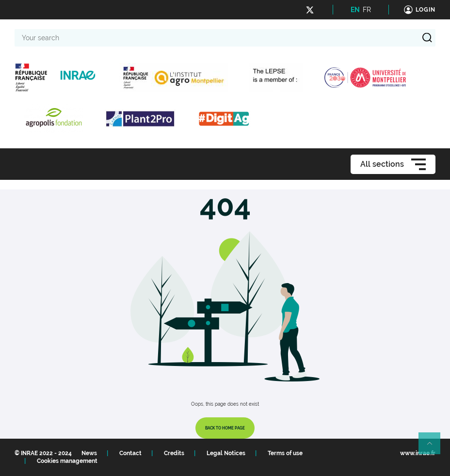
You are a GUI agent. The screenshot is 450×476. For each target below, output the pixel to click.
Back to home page (225, 428)
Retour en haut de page (434, 447)
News (89, 453)
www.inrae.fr (418, 453)
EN (355, 10)
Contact (130, 453)
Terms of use (285, 453)
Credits (174, 453)
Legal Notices (226, 453)
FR (367, 10)
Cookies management (67, 461)
